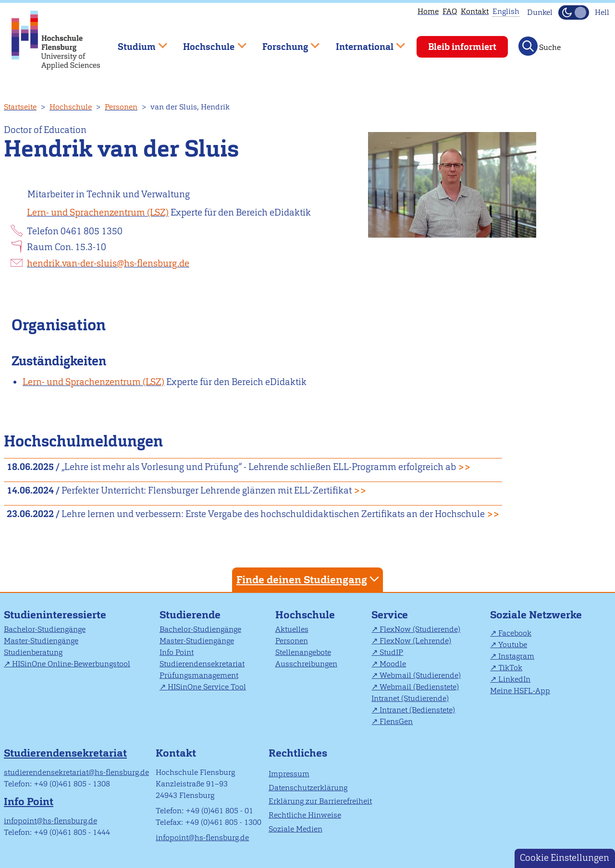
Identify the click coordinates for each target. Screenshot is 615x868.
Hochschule (71, 107)
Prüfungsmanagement (199, 675)
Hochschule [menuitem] (208, 42)
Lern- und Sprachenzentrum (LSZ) (98, 212)
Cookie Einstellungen (565, 858)
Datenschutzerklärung (308, 788)
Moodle (393, 664)
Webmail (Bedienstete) (419, 687)
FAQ (450, 11)
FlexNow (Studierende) (420, 629)
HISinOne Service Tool (207, 687)
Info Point (177, 652)
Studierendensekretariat (202, 664)
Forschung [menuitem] (284, 42)
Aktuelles (292, 629)
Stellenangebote (303, 652)
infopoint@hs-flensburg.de (50, 821)
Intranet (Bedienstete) (417, 710)
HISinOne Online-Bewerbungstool (71, 664)
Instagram (516, 656)
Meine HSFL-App (520, 691)
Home (428, 11)
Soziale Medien (295, 829)
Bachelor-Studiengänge (45, 629)
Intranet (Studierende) (410, 698)
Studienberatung (33, 652)
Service (390, 615)
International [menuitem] (363, 42)
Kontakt (475, 11)
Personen (121, 107)
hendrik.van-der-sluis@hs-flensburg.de (108, 263)
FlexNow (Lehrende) (415, 641)
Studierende (190, 615)
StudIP (391, 652)
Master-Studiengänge (41, 641)
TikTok (510, 668)
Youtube (513, 645)
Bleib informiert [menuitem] (462, 47)
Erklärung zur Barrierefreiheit (320, 801)
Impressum (289, 774)
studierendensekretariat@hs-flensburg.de (76, 772)
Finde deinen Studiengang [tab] (309, 579)
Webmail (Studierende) (420, 675)
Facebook (515, 633)
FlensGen (396, 721)
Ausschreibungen (306, 664)
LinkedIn (514, 679)
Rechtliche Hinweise (305, 815)
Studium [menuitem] (135, 42)
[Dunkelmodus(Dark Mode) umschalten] (574, 12)
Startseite (20, 107)
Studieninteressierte (55, 615)
